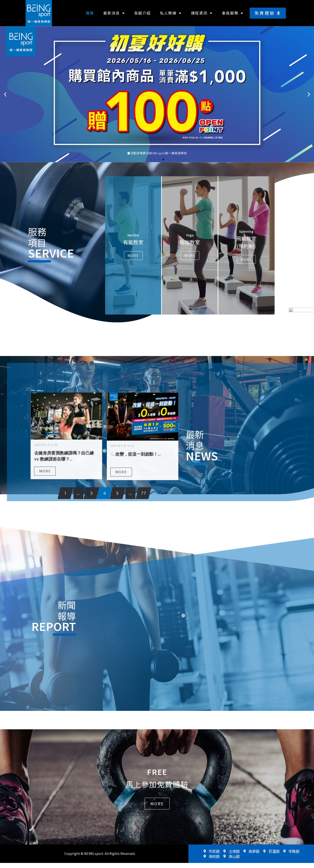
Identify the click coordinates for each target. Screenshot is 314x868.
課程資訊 (202, 13)
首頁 (90, 13)
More (133, 256)
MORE (85, 456)
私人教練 (171, 13)
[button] (268, 13)
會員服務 (233, 13)
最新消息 (114, 13)
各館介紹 (142, 13)
